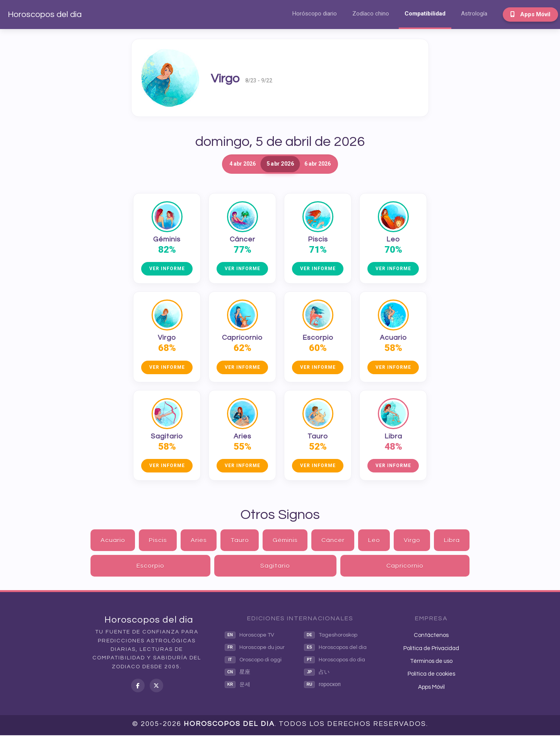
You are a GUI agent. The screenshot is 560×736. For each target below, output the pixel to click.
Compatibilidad (425, 14)
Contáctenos (431, 636)
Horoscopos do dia (335, 661)
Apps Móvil (530, 14)
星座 (237, 673)
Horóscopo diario (315, 14)
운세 (237, 685)
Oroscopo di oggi (253, 661)
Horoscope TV (249, 636)
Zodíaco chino (371, 14)
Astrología (474, 14)
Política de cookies (431, 675)
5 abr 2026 (280, 164)
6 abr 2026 (333, 164)
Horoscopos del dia (45, 15)
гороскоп (322, 685)
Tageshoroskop (331, 636)
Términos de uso (431, 662)
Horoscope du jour (255, 648)
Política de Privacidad (431, 649)
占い (317, 673)
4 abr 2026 (227, 164)
